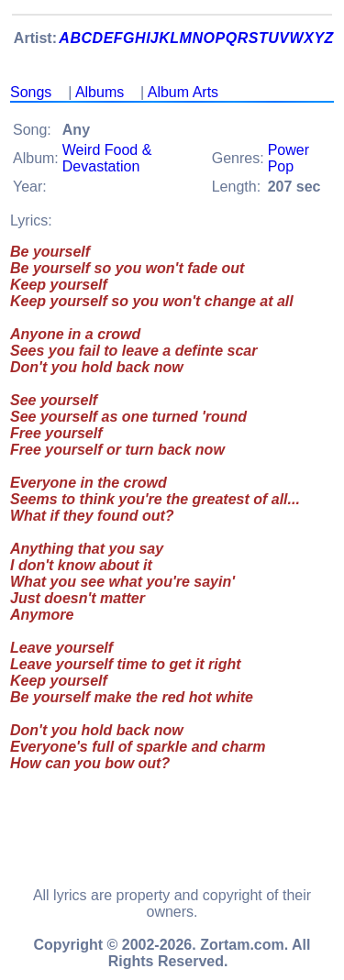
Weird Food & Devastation (107, 158)
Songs (31, 92)
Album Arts (183, 92)
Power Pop (289, 158)
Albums (100, 92)
